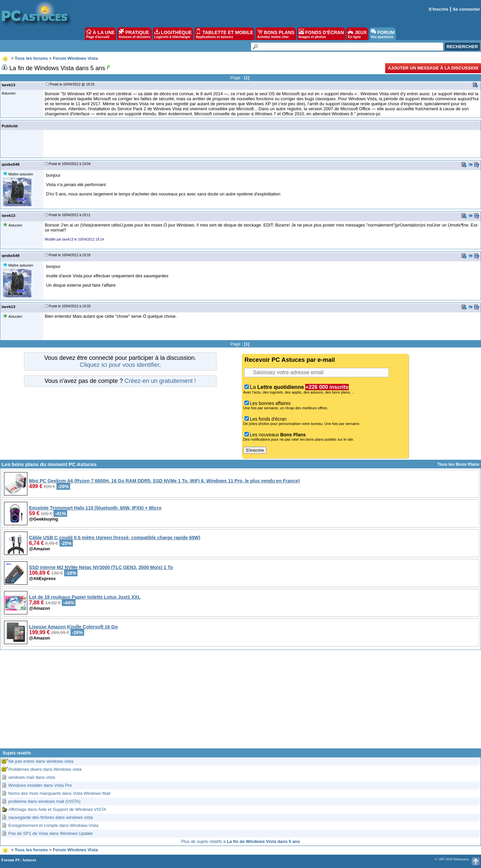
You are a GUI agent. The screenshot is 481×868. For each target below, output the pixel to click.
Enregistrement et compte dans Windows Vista (53, 825)
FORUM (383, 34)
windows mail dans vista (32, 777)
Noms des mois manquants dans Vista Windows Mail (59, 793)
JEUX (357, 34)
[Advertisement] (240, 702)
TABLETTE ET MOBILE (224, 34)
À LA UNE (100, 34)
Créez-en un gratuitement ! (160, 381)
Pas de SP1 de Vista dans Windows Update (51, 833)
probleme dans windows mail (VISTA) (44, 801)
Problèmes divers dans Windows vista (45, 769)
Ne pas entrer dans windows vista (41, 761)
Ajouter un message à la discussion (433, 68)
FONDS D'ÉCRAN (321, 34)
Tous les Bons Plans (458, 464)
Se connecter (466, 9)
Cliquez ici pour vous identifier (119, 365)
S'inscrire (438, 9)
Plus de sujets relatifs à (240, 841)
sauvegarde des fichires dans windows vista (51, 817)
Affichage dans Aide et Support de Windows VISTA (57, 809)
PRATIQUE (134, 34)
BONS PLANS (276, 34)
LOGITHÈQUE (173, 34)
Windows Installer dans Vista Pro (40, 785)
